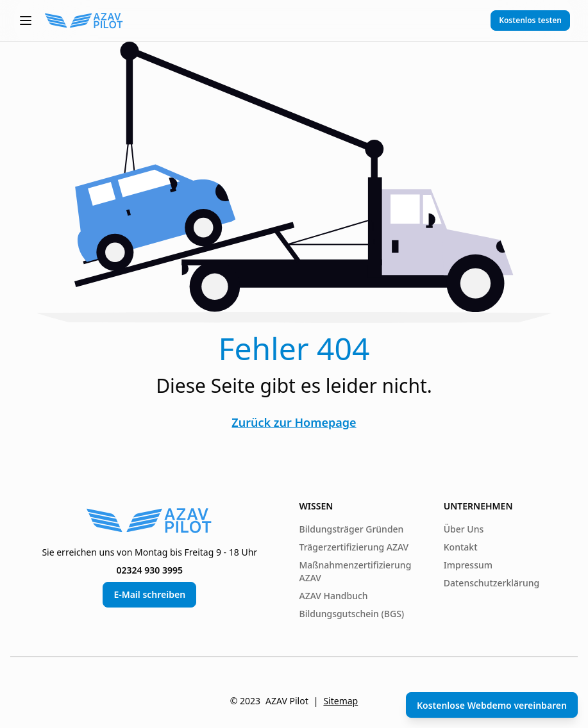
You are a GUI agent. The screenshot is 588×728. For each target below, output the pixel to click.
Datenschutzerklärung (491, 583)
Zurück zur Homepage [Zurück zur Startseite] (294, 422)
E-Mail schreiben (149, 594)
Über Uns (464, 529)
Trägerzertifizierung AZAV (354, 547)
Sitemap (340, 701)
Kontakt (461, 547)
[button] (26, 21)
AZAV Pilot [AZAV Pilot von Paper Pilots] (287, 701)
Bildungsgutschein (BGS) (352, 614)
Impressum (468, 565)
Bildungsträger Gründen (352, 529)
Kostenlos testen (530, 20)
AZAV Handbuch (334, 596)
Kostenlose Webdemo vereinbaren (492, 705)
